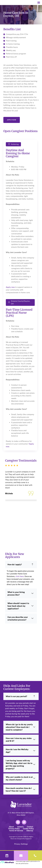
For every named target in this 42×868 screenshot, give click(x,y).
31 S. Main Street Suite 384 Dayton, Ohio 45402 (21, 817)
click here (20, 580)
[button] (39, 4)
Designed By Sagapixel (24, 842)
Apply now (10, 291)
